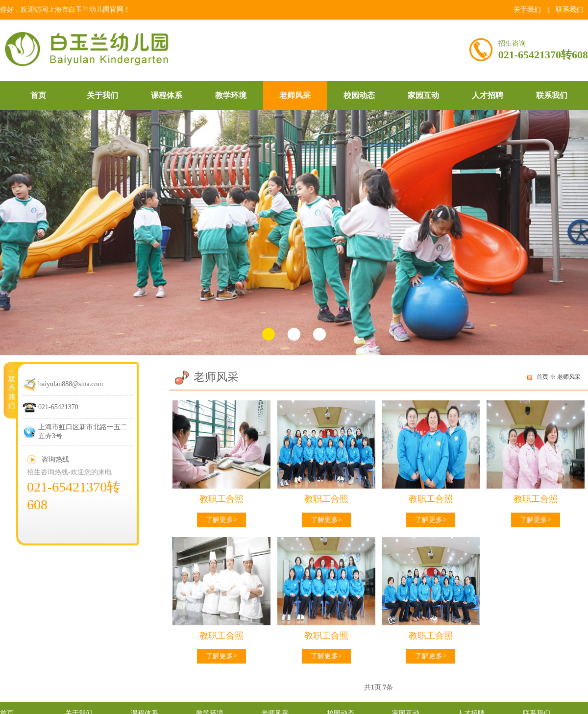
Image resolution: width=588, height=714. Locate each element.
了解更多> (221, 520)
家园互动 (423, 95)
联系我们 (569, 10)
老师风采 (295, 95)
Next (576, 233)
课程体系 (167, 95)
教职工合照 (221, 499)
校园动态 (359, 95)
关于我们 (527, 10)
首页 (38, 95)
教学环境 (231, 95)
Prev (12, 233)
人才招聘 (488, 95)
